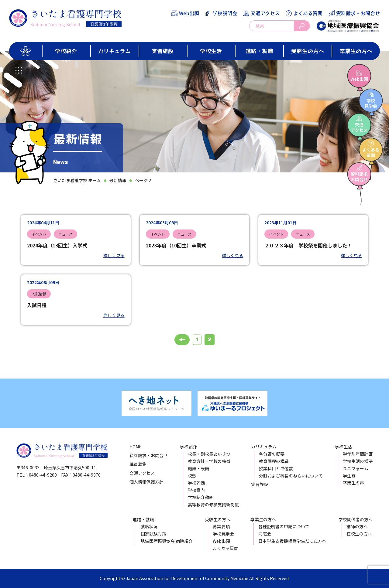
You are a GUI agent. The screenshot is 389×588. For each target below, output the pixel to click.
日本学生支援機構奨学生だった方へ (292, 541)
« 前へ (182, 340)
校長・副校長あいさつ (209, 454)
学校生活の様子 (358, 461)
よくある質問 (308, 13)
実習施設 (163, 51)
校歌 (192, 476)
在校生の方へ (359, 534)
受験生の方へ (308, 51)
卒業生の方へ (356, 51)
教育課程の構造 (274, 461)
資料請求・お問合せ (358, 13)
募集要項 (221, 526)
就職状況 (149, 526)
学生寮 (349, 476)
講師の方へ (357, 526)
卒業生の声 (353, 483)
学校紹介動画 (201, 497)
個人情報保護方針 (146, 482)
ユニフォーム (356, 468)
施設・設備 (198, 468)
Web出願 (189, 13)
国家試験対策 (153, 534)
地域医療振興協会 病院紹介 (167, 541)
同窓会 (265, 534)
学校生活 (211, 51)
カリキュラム (114, 51)
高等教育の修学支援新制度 (213, 505)
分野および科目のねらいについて (291, 476)
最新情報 (118, 180)
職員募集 (138, 464)
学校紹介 (66, 51)
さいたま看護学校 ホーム (77, 180)
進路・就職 (259, 51)
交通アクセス (265, 13)
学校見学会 (223, 534)
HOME (136, 447)
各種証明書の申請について (284, 526)
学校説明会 (225, 13)
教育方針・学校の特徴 (209, 461)
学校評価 (196, 483)
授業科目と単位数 (276, 468)
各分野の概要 (272, 454)
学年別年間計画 (358, 454)
